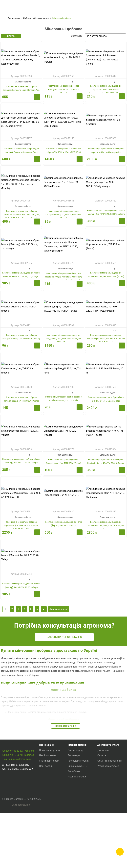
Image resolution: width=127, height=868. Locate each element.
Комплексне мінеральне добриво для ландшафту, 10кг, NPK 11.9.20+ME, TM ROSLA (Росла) (63, 375)
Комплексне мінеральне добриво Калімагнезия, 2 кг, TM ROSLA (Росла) (21, 435)
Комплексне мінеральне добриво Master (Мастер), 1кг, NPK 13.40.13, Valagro (21, 498)
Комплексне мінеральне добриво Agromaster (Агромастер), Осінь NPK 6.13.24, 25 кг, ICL (21, 562)
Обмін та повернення (110, 807)
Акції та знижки (77, 823)
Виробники (74, 818)
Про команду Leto (49, 797)
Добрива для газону (24, 55)
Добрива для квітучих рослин (63, 55)
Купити (37, 132)
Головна (3, 18)
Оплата (102, 802)
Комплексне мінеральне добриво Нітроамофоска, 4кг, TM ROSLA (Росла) (106, 311)
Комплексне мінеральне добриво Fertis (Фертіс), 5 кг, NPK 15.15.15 (63, 560)
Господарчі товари (79, 807)
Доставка (103, 797)
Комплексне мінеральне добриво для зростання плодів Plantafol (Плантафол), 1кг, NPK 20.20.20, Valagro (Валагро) (63, 312)
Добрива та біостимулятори (36, 18)
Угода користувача (108, 813)
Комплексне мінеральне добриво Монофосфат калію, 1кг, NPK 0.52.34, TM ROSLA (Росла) (106, 375)
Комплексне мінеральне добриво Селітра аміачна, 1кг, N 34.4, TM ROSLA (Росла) (63, 250)
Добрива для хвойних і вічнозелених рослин (103, 55)
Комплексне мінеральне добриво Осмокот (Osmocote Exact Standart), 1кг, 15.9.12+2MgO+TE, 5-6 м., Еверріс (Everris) (21, 127)
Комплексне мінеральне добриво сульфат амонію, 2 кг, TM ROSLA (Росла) (21, 373)
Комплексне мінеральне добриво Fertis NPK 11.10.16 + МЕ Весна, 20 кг (106, 435)
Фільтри (11, 72)
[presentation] (4, 47)
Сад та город (14, 18)
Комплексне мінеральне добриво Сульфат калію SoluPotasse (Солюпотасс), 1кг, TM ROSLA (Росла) (106, 126)
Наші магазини (48, 802)
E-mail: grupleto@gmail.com (16, 812)
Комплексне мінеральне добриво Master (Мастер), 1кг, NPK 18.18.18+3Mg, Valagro (106, 248)
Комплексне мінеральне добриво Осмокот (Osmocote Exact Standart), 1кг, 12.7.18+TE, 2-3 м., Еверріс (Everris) (21, 250)
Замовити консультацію (74, 679)
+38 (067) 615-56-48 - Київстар (18, 808)
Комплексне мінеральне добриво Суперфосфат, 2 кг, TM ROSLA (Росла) (63, 498)
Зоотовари (74, 802)
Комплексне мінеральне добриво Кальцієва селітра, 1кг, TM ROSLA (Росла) (64, 126)
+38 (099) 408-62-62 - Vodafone (18, 804)
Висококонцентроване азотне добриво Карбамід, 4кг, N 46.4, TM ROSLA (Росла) (106, 498)
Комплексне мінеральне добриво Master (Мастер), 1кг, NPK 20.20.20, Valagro (21, 622)
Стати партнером (49, 807)
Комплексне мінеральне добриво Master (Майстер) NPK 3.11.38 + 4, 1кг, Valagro (21, 311)
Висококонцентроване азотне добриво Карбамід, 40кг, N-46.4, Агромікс (106, 186)
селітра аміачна (37, 759)
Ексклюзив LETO (78, 813)
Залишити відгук (23, 117)
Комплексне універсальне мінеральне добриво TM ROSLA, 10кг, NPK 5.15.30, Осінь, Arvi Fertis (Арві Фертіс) (63, 188)
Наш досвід (46, 813)
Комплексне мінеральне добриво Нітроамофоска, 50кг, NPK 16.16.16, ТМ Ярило (106, 562)
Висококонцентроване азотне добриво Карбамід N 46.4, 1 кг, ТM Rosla (63, 435)
